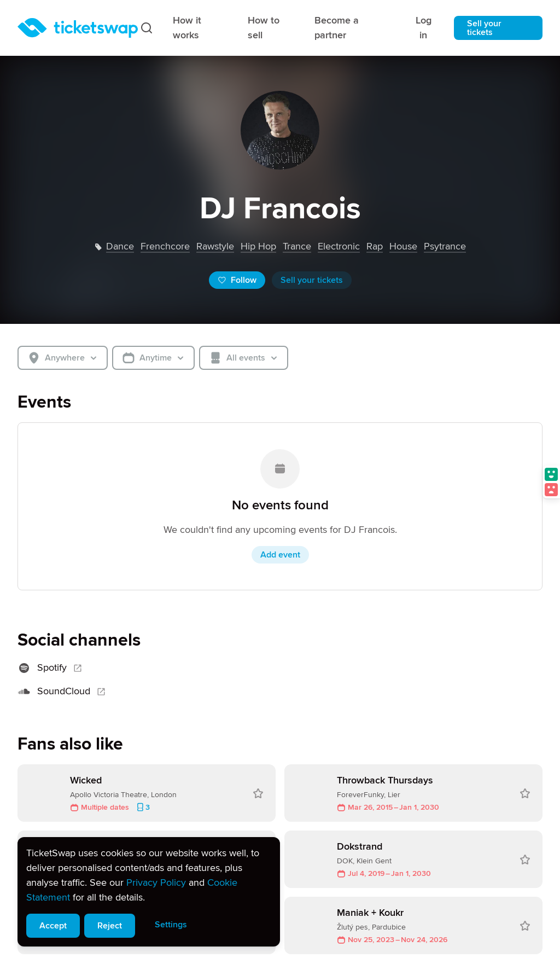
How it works (187, 28)
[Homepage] (78, 28)
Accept (53, 926)
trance (297, 246)
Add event (280, 555)
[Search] (147, 28)
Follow (237, 280)
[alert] (149, 892)
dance (120, 246)
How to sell (264, 28)
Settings (171, 925)
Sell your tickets (484, 28)
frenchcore (165, 246)
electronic (339, 246)
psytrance (445, 246)
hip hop (258, 246)
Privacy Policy (156, 882)
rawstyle (215, 246)
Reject (110, 926)
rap (375, 246)
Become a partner (337, 28)
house (403, 246)
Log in (424, 28)
